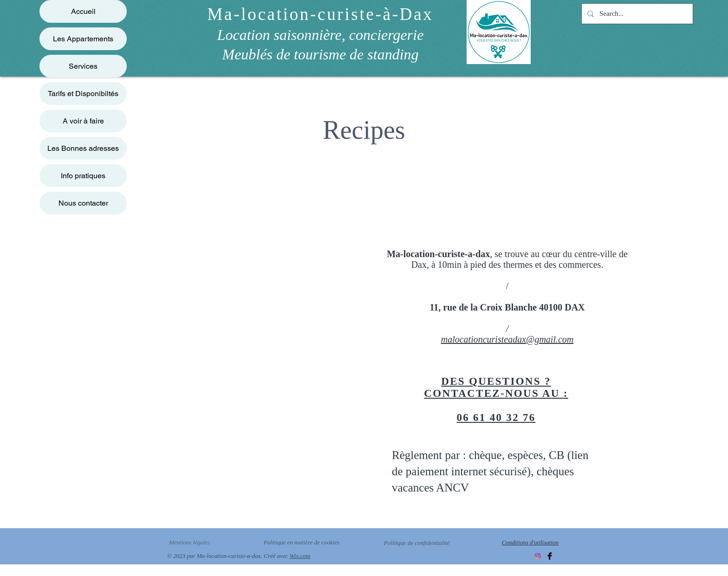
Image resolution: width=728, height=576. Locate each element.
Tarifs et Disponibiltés (83, 94)
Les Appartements (83, 39)
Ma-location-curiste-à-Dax (321, 14)
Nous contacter (83, 203)
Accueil (83, 11)
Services (83, 66)
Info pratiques (83, 176)
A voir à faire (83, 121)
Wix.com (300, 556)
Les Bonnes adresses (83, 148)
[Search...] (636, 14)
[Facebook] (550, 556)
